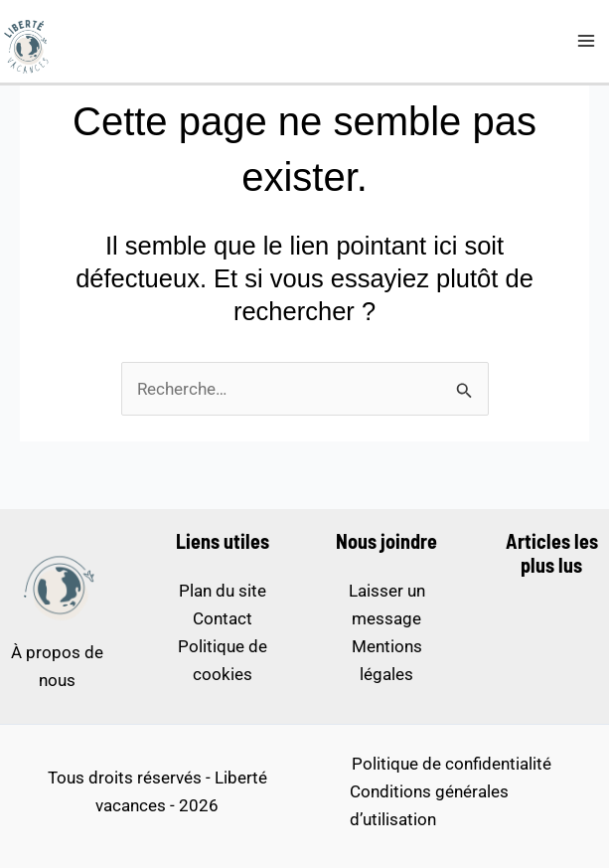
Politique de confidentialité (452, 764)
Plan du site (223, 591)
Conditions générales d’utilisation (429, 805)
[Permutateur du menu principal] (587, 42)
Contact (223, 618)
